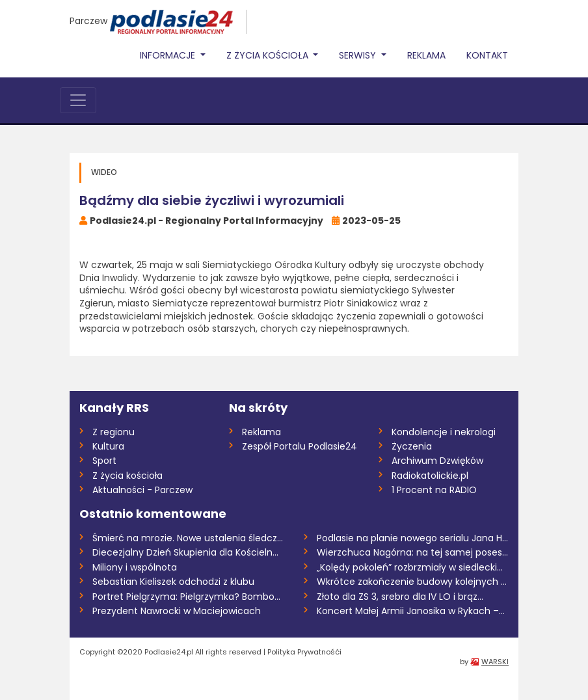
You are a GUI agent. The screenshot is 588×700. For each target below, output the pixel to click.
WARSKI (495, 662)
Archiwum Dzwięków (437, 461)
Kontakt (487, 55)
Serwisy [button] (359, 55)
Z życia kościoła (127, 476)
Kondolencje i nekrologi (444, 432)
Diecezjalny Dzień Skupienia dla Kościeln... (185, 552)
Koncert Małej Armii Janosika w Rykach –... (411, 611)
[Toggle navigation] (78, 100)
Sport (104, 461)
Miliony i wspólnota (135, 567)
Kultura (108, 446)
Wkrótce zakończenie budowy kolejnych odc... (413, 582)
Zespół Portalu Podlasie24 (300, 446)
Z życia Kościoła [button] (269, 55)
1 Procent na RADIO (434, 490)
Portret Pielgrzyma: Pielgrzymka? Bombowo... (188, 597)
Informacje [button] (169, 55)
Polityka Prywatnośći (304, 652)
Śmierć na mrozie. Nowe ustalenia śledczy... (188, 538)
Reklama (426, 55)
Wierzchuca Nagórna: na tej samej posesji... (413, 552)
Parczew (88, 21)
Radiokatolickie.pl (430, 476)
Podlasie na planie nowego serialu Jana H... (412, 538)
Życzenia (412, 446)
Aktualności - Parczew (142, 490)
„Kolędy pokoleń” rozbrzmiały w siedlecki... (410, 567)
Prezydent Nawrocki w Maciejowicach (177, 611)
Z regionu (114, 432)
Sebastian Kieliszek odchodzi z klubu (173, 582)
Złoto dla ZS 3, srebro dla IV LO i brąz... (400, 597)
